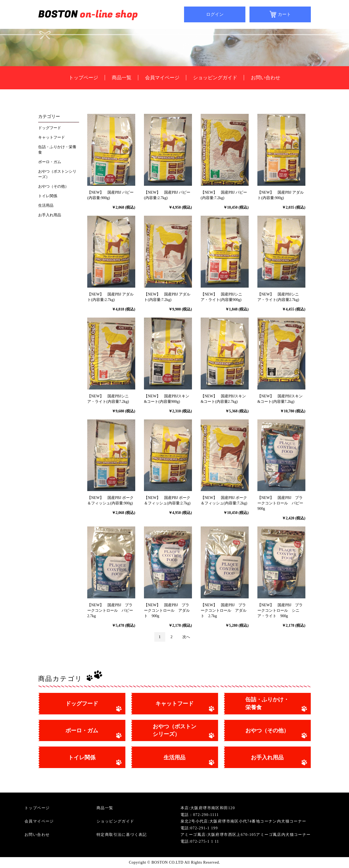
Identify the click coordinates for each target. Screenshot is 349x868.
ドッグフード (50, 128)
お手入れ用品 (50, 215)
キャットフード (52, 137)
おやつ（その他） (53, 186)
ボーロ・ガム (50, 162)
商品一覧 (122, 78)
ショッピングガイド (215, 78)
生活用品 (46, 205)
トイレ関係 (48, 196)
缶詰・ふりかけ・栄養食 (57, 150)
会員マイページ (162, 78)
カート (284, 14)
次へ (186, 637)
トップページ (83, 78)
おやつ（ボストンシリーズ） (57, 174)
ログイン (215, 14)
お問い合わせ (266, 78)
